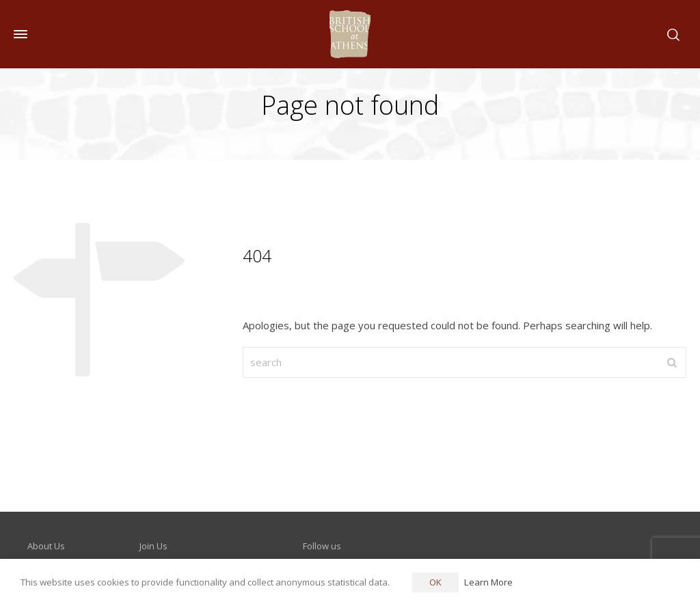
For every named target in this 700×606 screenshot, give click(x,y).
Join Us (153, 546)
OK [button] (435, 582)
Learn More (488, 582)
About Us (46, 546)
